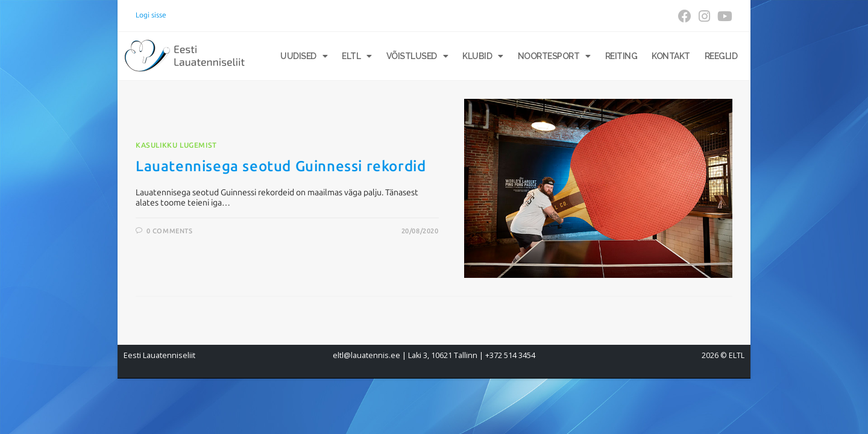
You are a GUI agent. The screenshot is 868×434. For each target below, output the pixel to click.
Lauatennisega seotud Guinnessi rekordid (281, 166)
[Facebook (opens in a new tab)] (685, 16)
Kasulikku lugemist (176, 145)
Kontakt (671, 56)
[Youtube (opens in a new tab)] (723, 16)
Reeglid (721, 56)
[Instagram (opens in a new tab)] (704, 16)
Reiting (621, 56)
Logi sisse (151, 15)
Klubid (483, 56)
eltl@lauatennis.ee (366, 355)
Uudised (304, 56)
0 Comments (170, 231)
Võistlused (417, 56)
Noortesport (554, 56)
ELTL (357, 56)
